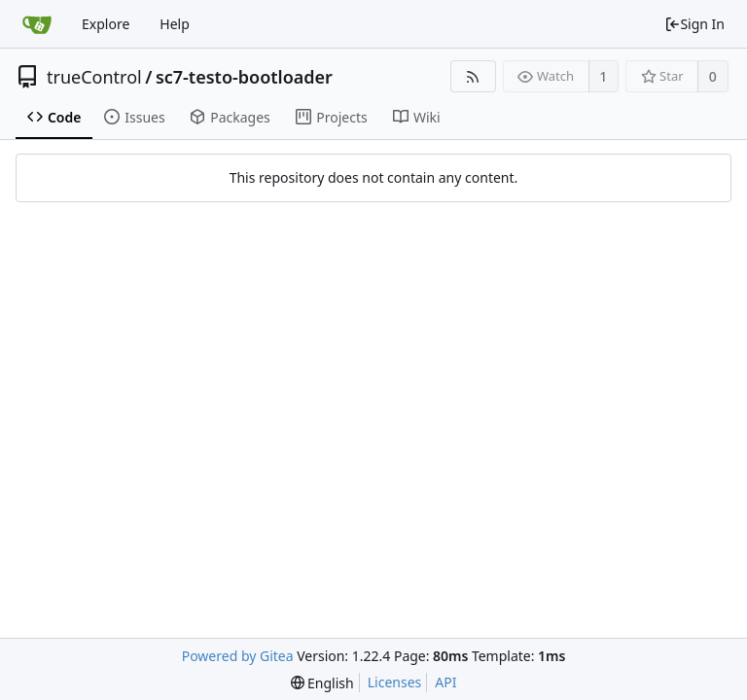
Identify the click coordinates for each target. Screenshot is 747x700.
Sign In (694, 24)
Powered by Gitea (238, 656)
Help (175, 24)
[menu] (322, 683)
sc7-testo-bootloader (244, 77)
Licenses (395, 682)
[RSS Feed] (473, 76)
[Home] (37, 24)
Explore (106, 24)
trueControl (94, 77)
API (445, 682)
